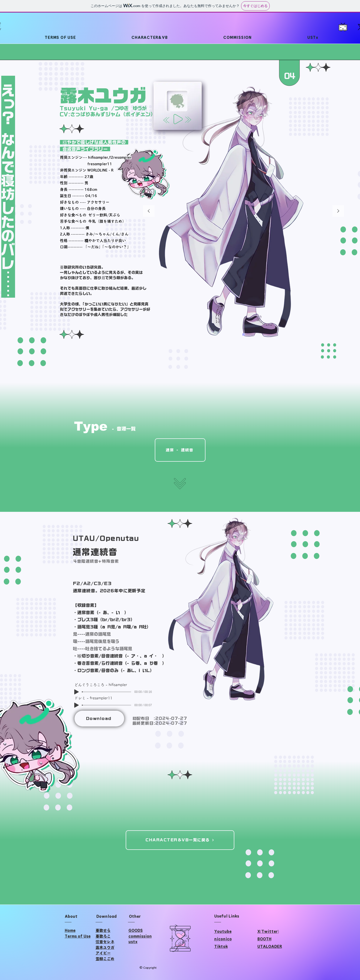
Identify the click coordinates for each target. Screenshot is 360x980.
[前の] (149, 211)
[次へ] (338, 211)
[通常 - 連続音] (180, 450)
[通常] (243, 335)
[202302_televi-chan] (343, 27)
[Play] (178, 119)
